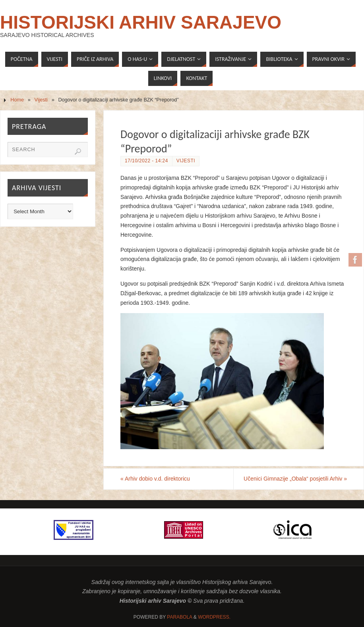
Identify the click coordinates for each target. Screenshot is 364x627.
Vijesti (41, 100)
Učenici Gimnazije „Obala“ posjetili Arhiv (295, 479)
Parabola (179, 617)
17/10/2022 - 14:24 (146, 161)
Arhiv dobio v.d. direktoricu (155, 479)
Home (17, 100)
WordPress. (214, 617)
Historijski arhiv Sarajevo (141, 22)
